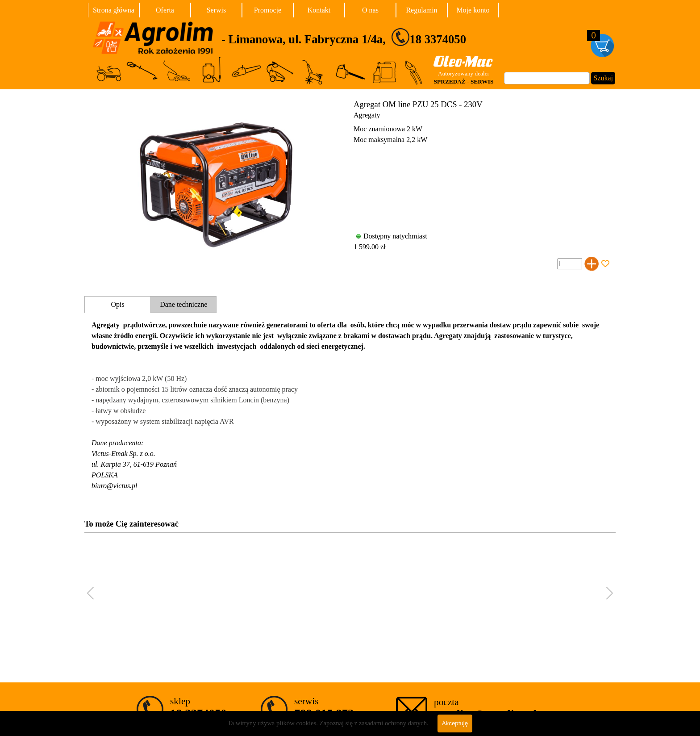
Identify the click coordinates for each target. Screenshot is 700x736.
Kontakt (319, 10)
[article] (350, 185)
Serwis (217, 10)
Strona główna (114, 10)
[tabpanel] (377, 37)
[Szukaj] (547, 78)
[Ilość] (570, 264)
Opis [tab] (117, 304)
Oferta (165, 10)
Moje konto (473, 10)
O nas (370, 10)
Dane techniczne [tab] (183, 304)
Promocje (268, 10)
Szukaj (603, 78)
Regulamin (421, 10)
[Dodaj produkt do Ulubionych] (605, 264)
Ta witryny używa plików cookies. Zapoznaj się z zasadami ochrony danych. (328, 728)
